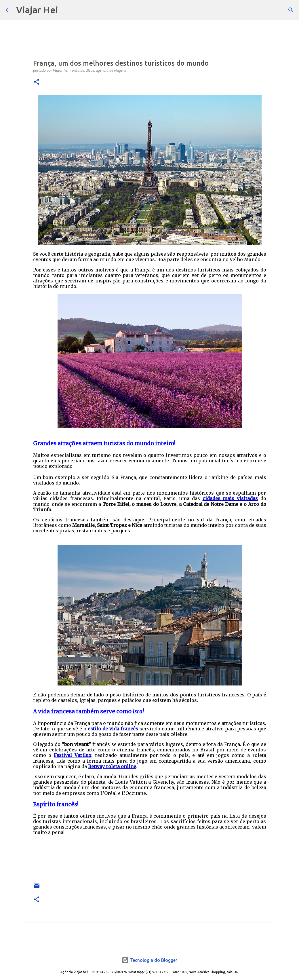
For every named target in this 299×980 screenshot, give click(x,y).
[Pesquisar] (66, 10)
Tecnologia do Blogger (149, 960)
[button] (37, 82)
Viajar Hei (37, 10)
